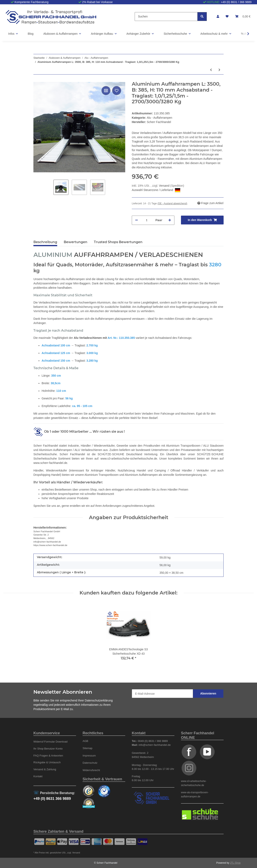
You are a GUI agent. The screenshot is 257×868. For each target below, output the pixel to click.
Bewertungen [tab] (76, 242)
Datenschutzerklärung (99, 700)
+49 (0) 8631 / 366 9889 (236, 2)
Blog (31, 34)
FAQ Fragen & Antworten (48, 756)
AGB (85, 741)
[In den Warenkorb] (202, 220)
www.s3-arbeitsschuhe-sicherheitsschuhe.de (129, 459)
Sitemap (88, 748)
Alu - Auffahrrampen (159, 118)
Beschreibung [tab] (45, 242)
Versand (164, 186)
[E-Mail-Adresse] (162, 694)
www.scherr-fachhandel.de (50, 463)
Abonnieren (208, 693)
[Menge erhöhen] (170, 220)
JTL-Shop (235, 863)
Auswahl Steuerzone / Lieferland (156, 190)
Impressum (89, 756)
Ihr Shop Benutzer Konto (48, 749)
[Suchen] (166, 17)
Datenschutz (90, 763)
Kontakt (38, 776)
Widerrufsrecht (91, 770)
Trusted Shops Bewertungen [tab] (118, 242)
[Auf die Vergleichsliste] (106, 91)
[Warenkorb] (243, 17)
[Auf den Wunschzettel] (117, 91)
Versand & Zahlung (45, 769)
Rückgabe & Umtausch (47, 762)
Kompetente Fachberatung (32, 2)
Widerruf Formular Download (50, 742)
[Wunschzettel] (227, 17)
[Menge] (147, 220)
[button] (218, 17)
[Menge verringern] (136, 220)
